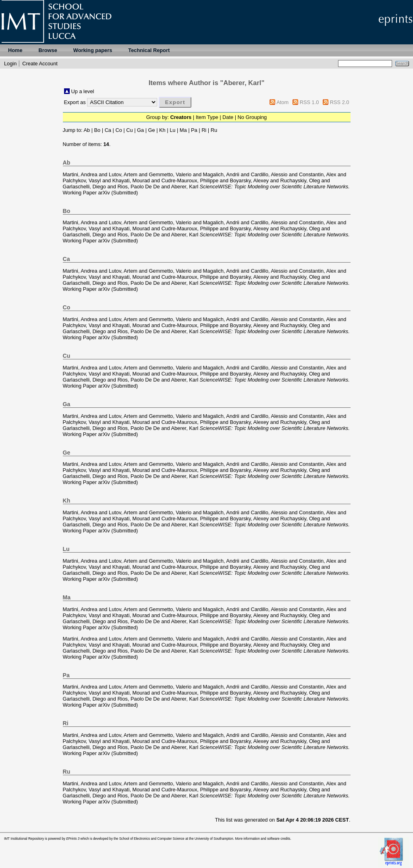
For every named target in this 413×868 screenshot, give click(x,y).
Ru (214, 130)
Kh (162, 130)
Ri (204, 130)
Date (228, 117)
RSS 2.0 (340, 102)
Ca (108, 130)
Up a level (83, 91)
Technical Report (149, 50)
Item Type (207, 117)
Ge (152, 130)
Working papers (93, 50)
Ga (140, 130)
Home (15, 50)
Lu (172, 130)
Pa (194, 130)
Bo (98, 130)
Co (118, 130)
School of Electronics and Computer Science (152, 839)
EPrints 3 (73, 839)
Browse (48, 50)
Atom (282, 102)
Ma (183, 130)
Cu (129, 130)
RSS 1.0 (309, 102)
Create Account (40, 64)
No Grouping (252, 117)
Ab (87, 130)
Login (10, 64)
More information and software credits (263, 839)
